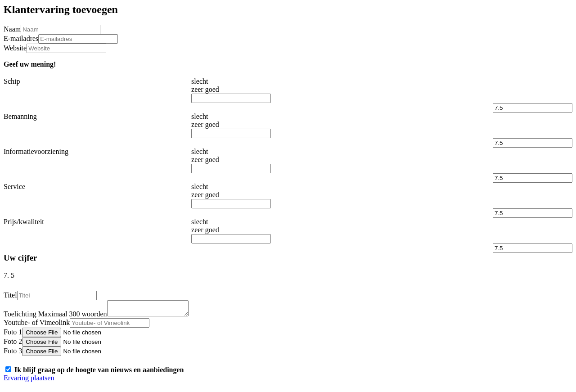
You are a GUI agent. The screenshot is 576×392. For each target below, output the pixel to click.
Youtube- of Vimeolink (37, 325)
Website (15, 48)
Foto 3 (13, 354)
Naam (12, 29)
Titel (10, 295)
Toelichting (55, 317)
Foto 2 (13, 344)
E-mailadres (21, 38)
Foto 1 (13, 335)
